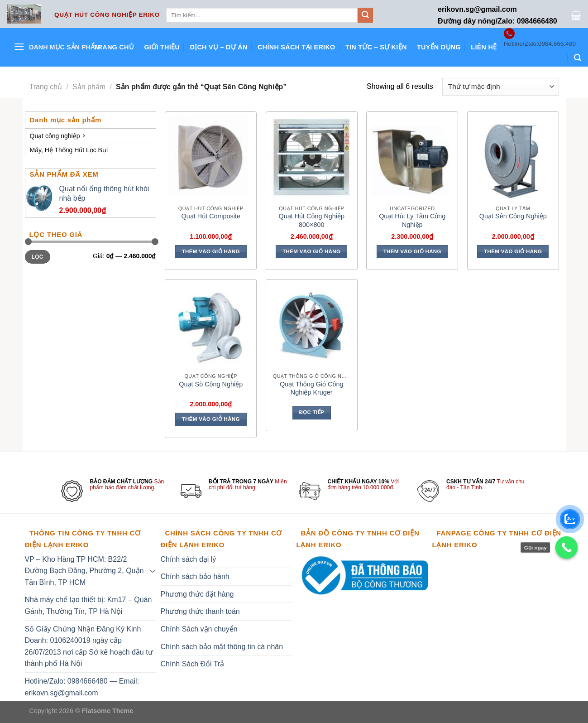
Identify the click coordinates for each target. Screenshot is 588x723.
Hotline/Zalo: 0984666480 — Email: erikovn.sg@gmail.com (82, 687)
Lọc (38, 257)
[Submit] (365, 15)
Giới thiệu (162, 47)
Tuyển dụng (439, 47)
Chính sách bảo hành (195, 576)
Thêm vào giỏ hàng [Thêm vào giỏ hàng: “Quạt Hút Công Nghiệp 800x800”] (311, 251)
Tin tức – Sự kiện (376, 47)
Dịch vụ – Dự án (218, 47)
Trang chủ (114, 47)
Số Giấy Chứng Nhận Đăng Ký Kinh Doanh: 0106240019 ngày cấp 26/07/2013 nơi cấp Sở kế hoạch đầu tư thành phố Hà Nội (89, 646)
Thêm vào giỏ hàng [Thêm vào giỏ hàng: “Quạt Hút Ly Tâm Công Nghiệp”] (412, 251)
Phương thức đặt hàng (197, 594)
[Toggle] (153, 571)
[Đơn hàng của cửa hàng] (500, 87)
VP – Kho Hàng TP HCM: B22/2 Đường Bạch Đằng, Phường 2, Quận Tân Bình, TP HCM (84, 571)
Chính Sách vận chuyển (199, 629)
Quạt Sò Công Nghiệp (211, 384)
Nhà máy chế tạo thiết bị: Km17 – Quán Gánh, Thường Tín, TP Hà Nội (88, 605)
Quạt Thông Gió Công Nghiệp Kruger (312, 388)
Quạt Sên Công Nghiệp (513, 216)
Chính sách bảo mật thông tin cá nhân (222, 647)
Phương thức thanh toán (200, 611)
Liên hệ (484, 47)
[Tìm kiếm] (578, 58)
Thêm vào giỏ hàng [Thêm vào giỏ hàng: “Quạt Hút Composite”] (211, 251)
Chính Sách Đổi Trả (193, 664)
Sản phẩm (89, 87)
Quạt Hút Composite (211, 216)
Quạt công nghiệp (57, 136)
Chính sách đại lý (189, 559)
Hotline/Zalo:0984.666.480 (540, 44)
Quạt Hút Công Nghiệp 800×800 (311, 220)
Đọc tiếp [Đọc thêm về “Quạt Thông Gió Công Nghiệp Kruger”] (311, 412)
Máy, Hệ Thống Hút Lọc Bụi (69, 150)
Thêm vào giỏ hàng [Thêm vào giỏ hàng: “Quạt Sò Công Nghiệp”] (211, 419)
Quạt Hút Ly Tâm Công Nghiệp (412, 220)
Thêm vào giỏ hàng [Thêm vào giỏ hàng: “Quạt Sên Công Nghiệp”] (513, 251)
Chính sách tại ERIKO (296, 47)
